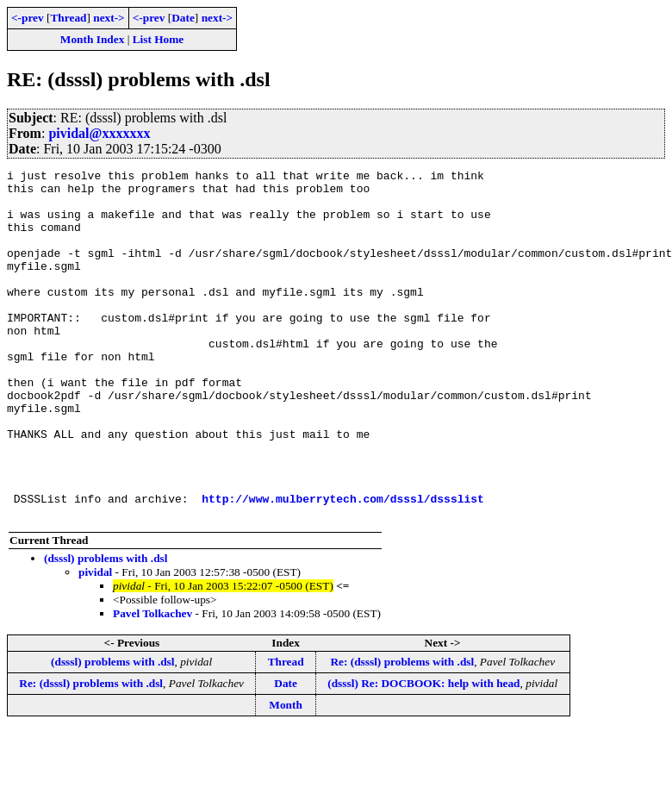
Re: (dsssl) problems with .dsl (402, 731)
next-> (109, 18)
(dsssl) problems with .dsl (106, 628)
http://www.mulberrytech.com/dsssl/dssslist (343, 566)
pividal (95, 642)
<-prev (28, 18)
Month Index (92, 39)
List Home (159, 39)
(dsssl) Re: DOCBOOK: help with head (423, 753)
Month (286, 775)
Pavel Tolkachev (152, 683)
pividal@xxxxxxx (99, 133)
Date (183, 18)
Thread (68, 18)
